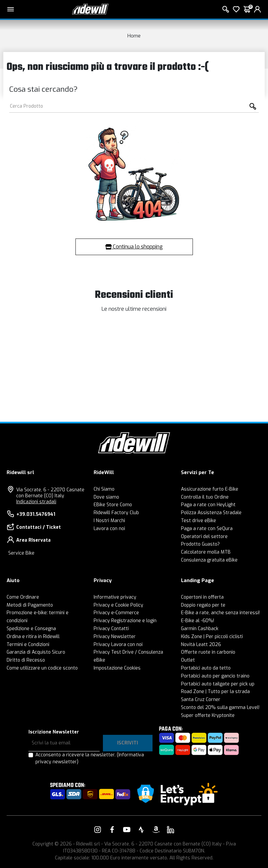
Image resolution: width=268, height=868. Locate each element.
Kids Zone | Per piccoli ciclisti (212, 637)
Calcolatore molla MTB (206, 552)
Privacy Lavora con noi (118, 645)
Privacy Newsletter (115, 637)
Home (134, 36)
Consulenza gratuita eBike (209, 560)
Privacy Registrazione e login (125, 621)
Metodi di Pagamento (30, 605)
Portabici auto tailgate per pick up (218, 684)
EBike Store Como (113, 505)
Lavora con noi (109, 529)
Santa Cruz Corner (201, 700)
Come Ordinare (23, 597)
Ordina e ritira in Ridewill (33, 637)
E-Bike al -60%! (198, 621)
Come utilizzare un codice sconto (42, 668)
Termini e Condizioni (28, 645)
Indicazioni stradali (36, 502)
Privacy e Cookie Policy (118, 605)
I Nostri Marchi (109, 521)
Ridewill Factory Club (116, 513)
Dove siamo (106, 497)
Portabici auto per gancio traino (215, 676)
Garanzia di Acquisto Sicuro (36, 652)
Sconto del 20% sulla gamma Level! (220, 707)
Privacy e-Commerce (116, 613)
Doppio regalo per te (203, 605)
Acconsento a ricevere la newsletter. (90, 758)
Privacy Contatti (111, 629)
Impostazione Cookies (117, 668)
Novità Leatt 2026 (201, 645)
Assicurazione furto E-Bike (210, 489)
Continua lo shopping (134, 247)
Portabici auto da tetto (206, 668)
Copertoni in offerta (202, 597)
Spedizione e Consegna (31, 629)
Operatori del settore (204, 537)
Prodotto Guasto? (200, 544)
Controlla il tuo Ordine (205, 497)
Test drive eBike (199, 521)
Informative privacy (115, 597)
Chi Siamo (104, 489)
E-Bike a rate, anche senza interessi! (220, 613)
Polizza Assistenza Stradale (211, 513)
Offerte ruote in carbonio (208, 652)
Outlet (188, 660)
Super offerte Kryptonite (208, 715)
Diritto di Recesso (26, 660)
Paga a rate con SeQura (207, 529)
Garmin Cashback (200, 629)
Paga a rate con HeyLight (208, 505)
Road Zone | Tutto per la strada (215, 692)
